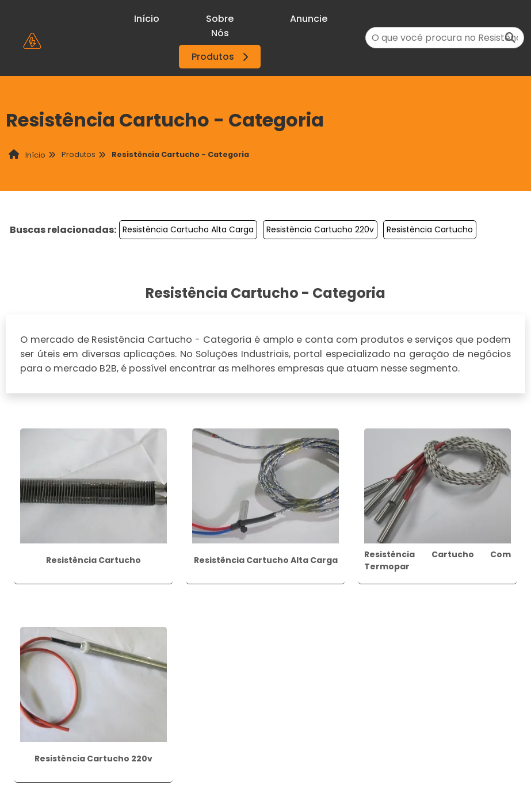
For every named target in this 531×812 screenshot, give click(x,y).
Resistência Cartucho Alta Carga (188, 229)
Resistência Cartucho (430, 229)
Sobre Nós (220, 26)
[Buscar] (510, 38)
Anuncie (309, 19)
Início (147, 19)
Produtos (222, 57)
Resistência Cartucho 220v (320, 229)
